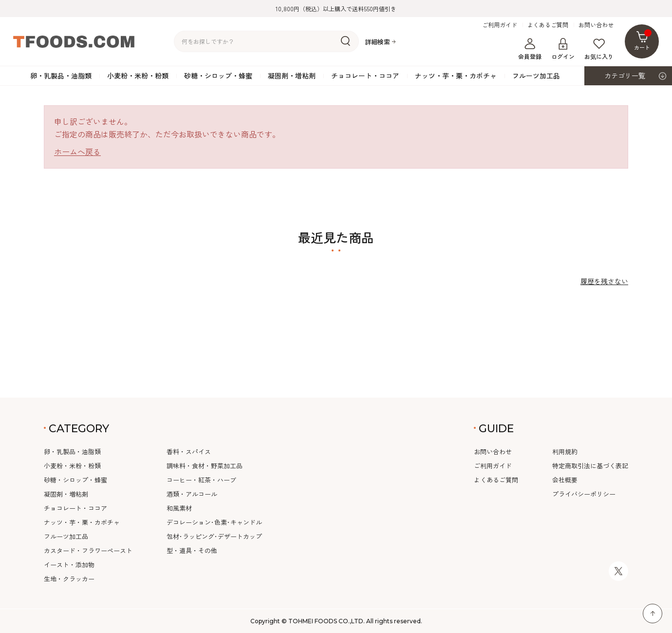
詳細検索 (377, 42)
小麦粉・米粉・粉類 (138, 76)
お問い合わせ (596, 25)
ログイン (563, 49)
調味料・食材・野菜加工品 (205, 466)
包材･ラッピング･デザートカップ (214, 536)
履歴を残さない (604, 281)
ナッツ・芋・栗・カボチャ (456, 76)
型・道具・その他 (192, 550)
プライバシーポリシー (584, 494)
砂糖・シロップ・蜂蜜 (218, 76)
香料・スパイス (189, 451)
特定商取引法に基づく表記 (590, 466)
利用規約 (565, 451)
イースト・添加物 (69, 565)
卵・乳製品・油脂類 (61, 76)
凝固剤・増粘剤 (292, 76)
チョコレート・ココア (365, 76)
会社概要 (565, 480)
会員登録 (530, 49)
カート (643, 40)
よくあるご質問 (548, 25)
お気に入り (599, 49)
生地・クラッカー (69, 579)
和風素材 (179, 508)
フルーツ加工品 (536, 76)
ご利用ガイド (500, 25)
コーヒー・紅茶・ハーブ (201, 480)
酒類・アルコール (192, 494)
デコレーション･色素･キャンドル (214, 522)
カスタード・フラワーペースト (88, 550)
